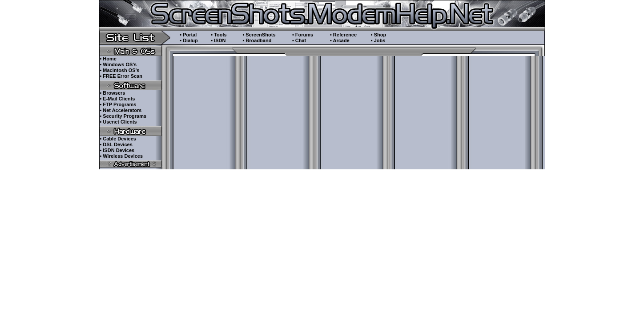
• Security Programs (123, 116)
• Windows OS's (118, 64)
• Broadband (257, 40)
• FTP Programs (118, 104)
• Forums (303, 35)
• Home (108, 59)
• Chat (299, 40)
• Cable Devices (118, 139)
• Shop (378, 35)
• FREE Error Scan (121, 76)
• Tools (219, 35)
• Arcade (340, 40)
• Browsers (112, 93)
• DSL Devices (116, 144)
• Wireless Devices (121, 156)
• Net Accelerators (121, 110)
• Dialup (189, 40)
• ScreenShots (259, 35)
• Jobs (378, 40)
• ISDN (218, 40)
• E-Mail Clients (117, 99)
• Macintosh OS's (119, 70)
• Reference (343, 35)
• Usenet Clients (118, 122)
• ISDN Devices (117, 150)
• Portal (188, 35)
